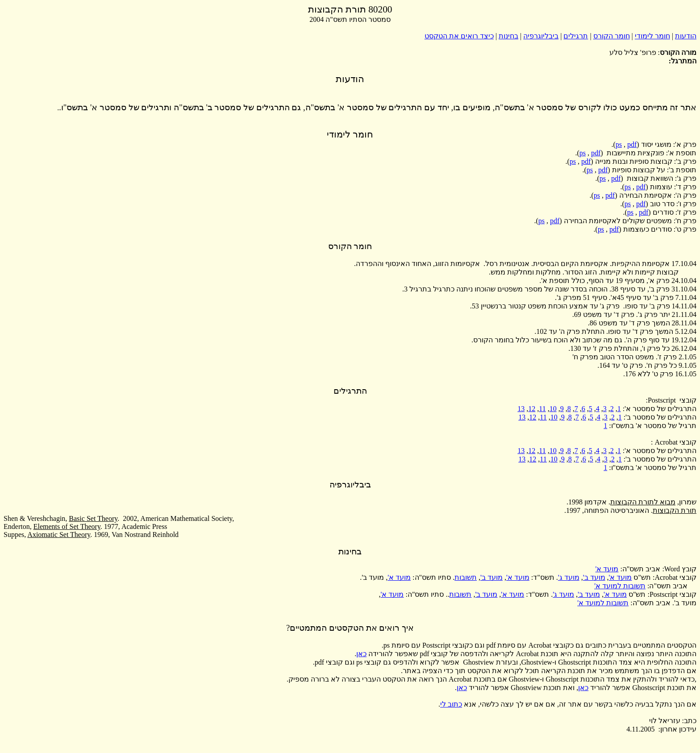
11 (542, 409)
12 (532, 409)
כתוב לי (451, 704)
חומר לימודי (652, 36)
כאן (361, 654)
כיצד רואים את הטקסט (459, 36)
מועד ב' (594, 577)
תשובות (466, 577)
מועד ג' (569, 577)
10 (553, 409)
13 (521, 409)
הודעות (686, 36)
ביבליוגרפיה (541, 36)
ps (619, 144)
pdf (632, 144)
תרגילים (576, 36)
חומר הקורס (612, 36)
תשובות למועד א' (620, 586)
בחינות (508, 36)
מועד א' (607, 569)
